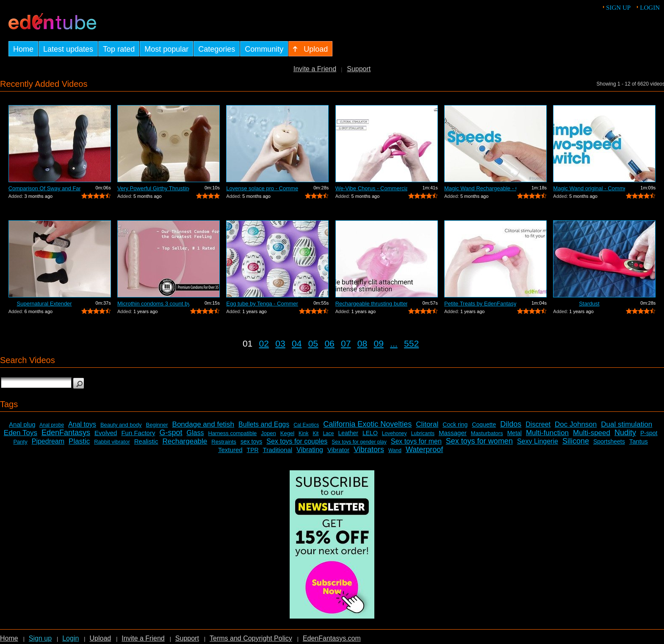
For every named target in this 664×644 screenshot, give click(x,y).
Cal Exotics (306, 425)
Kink (303, 433)
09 (379, 343)
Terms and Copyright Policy (251, 638)
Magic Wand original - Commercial (589, 188)
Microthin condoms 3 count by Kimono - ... (153, 304)
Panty (20, 442)
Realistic (146, 441)
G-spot (171, 433)
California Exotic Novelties (367, 424)
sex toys (251, 441)
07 (346, 343)
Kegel (287, 433)
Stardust (589, 304)
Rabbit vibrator (112, 442)
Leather (348, 433)
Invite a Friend (315, 69)
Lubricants (423, 433)
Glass (195, 433)
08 (362, 343)
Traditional (278, 450)
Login (650, 8)
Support (359, 69)
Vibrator (338, 450)
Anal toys (82, 424)
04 (297, 343)
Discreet (538, 424)
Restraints (224, 442)
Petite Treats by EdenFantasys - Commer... (480, 304)
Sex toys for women (479, 441)
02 (264, 343)
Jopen (268, 433)
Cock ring (455, 425)
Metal (515, 433)
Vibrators (369, 450)
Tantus (639, 441)
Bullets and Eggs (264, 424)
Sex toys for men (416, 441)
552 (411, 343)
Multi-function (547, 433)
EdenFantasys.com (332, 638)
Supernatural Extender (44, 304)
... (394, 343)
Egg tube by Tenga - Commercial (262, 304)
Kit (315, 433)
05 (313, 343)
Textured (230, 450)
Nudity (625, 433)
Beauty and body (121, 425)
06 (329, 343)
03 (280, 343)
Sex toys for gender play (359, 442)
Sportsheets (609, 441)
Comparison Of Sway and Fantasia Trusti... (44, 188)
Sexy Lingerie (538, 441)
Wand (395, 450)
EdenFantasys (66, 433)
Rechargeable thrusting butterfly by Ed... (371, 304)
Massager (453, 433)
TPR (253, 450)
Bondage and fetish (203, 424)
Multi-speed (592, 433)
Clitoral (427, 424)
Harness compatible (232, 433)
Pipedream (48, 441)
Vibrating (310, 450)
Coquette (484, 425)
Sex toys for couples (297, 441)
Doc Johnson (576, 424)
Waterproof (424, 450)
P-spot (649, 433)
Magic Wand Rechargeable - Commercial (480, 188)
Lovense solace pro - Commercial (262, 188)
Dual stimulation (627, 424)
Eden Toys (21, 433)
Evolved (106, 433)
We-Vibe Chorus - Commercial (371, 188)
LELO (370, 433)
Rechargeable (185, 441)
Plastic (79, 441)
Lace (328, 433)
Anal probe (52, 425)
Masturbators (487, 433)
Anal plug (22, 424)
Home (9, 638)
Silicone (576, 441)
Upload (100, 638)
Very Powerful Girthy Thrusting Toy (153, 188)
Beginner (157, 425)
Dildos (511, 424)
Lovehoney (394, 433)
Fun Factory (138, 433)
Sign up (618, 8)
